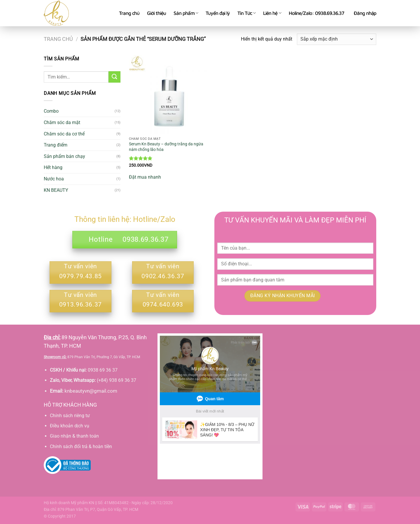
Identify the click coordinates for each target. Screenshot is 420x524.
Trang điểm (56, 145)
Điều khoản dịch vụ (70, 426)
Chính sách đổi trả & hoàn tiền (81, 446)
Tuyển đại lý (218, 13)
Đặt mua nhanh (145, 177)
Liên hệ (272, 13)
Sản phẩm (186, 13)
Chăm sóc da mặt (62, 122)
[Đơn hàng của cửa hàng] (337, 39)
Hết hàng (53, 167)
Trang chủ (129, 13)
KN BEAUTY (56, 190)
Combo (51, 111)
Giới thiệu (156, 13)
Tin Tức (246, 13)
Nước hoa (54, 179)
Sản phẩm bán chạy (64, 156)
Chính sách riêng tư (70, 416)
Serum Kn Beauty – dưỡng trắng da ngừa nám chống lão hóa (166, 147)
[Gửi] (114, 77)
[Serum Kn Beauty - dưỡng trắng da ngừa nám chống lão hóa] (168, 95)
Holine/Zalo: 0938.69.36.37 (316, 13)
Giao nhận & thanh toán (74, 436)
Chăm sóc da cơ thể (64, 134)
